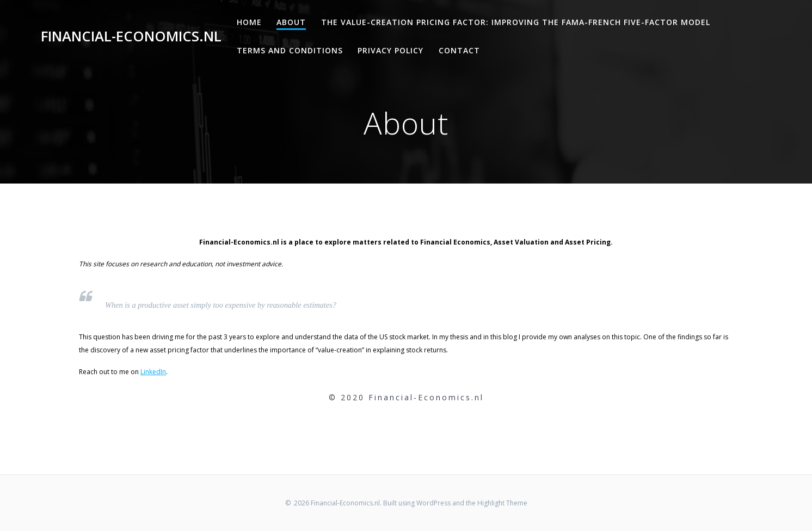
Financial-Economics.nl (131, 36)
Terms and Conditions (290, 50)
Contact (459, 50)
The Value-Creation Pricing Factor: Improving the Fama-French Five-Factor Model (516, 22)
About (291, 22)
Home (249, 22)
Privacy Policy (390, 50)
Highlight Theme (502, 503)
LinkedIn (153, 372)
